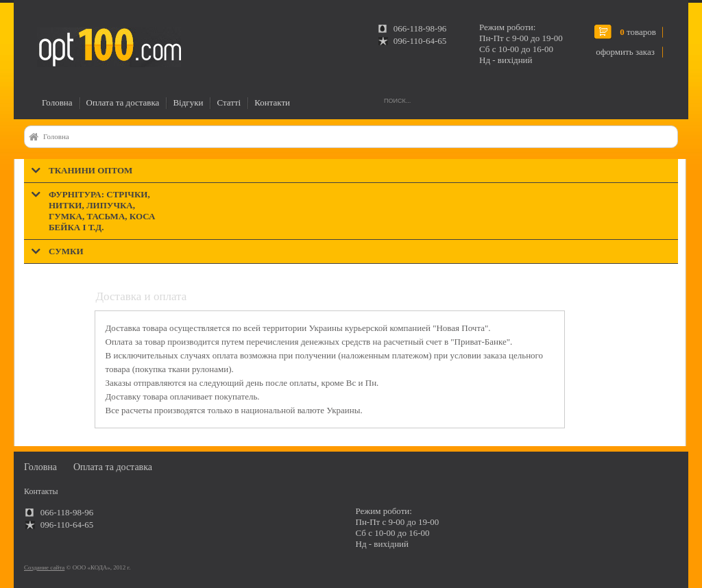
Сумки (66, 251)
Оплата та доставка (123, 102)
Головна (57, 102)
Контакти (272, 102)
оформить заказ (625, 52)
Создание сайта (44, 567)
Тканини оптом (90, 170)
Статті (229, 102)
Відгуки (188, 102)
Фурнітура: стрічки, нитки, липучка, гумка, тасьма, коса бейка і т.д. (102, 211)
